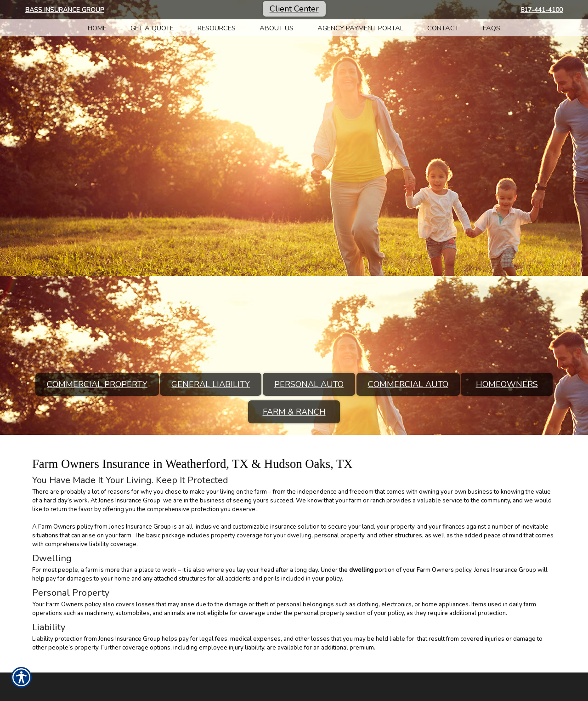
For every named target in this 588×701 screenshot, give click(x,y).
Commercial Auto (408, 384)
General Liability (211, 384)
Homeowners (507, 384)
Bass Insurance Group (65, 10)
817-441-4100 (542, 10)
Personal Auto (309, 384)
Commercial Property (97, 384)
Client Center (294, 9)
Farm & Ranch (294, 412)
